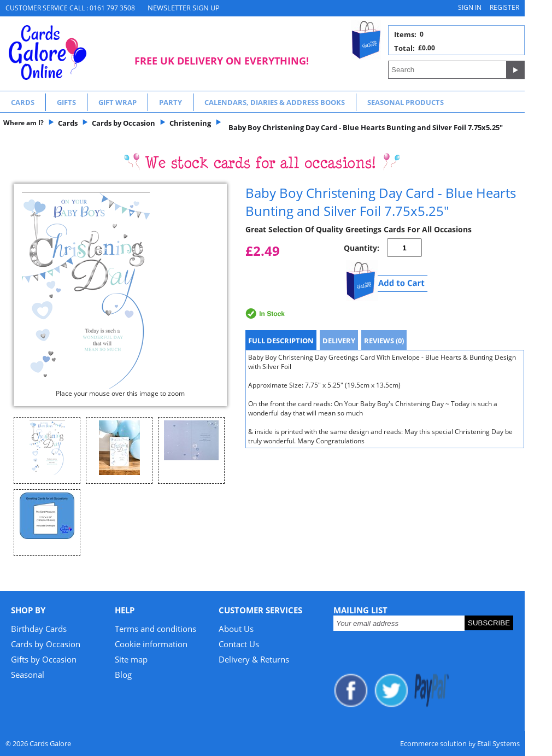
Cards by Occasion (46, 644)
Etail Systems (498, 743)
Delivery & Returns (254, 659)
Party (171, 102)
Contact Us (239, 644)
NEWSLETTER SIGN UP (184, 8)
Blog (123, 675)
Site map (131, 659)
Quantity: (362, 248)
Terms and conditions (155, 629)
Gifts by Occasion (44, 659)
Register (504, 7)
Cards (23, 102)
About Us (236, 629)
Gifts (66, 102)
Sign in (470, 7)
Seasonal (28, 675)
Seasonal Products (406, 102)
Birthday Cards (39, 629)
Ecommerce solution (433, 743)
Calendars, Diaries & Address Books (275, 102)
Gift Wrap (118, 102)
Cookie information (151, 644)
